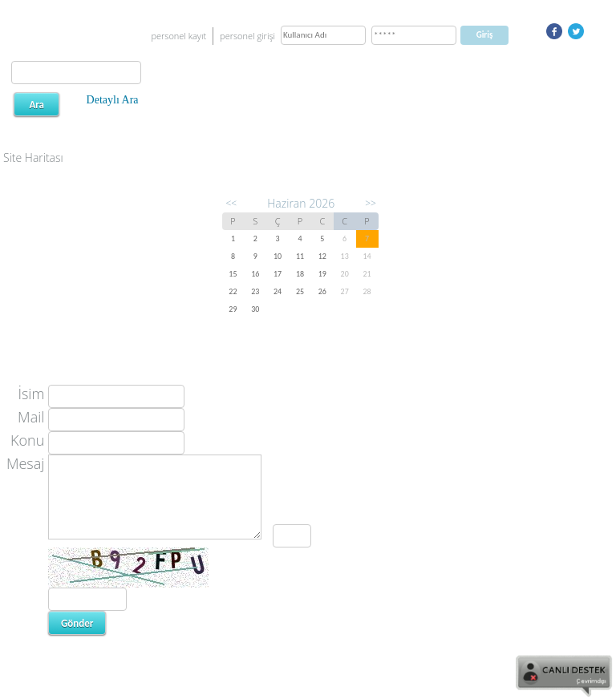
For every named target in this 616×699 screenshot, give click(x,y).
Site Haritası (33, 158)
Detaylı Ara (113, 100)
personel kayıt (178, 36)
